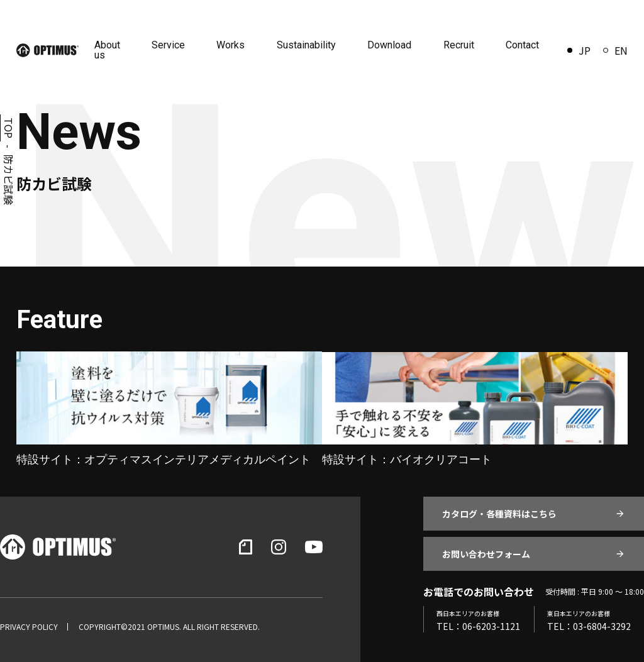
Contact (522, 45)
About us (108, 50)
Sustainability (307, 45)
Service (169, 45)
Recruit (459, 45)
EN (615, 50)
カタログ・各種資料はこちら (499, 514)
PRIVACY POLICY (29, 627)
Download (390, 45)
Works (232, 45)
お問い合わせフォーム (486, 554)
